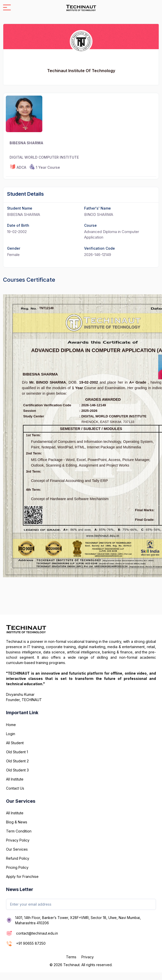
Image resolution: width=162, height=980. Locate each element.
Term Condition (19, 831)
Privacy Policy (18, 840)
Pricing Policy (17, 867)
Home (11, 725)
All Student (15, 743)
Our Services (17, 849)
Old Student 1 (17, 752)
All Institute (15, 779)
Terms (71, 957)
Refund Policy (18, 858)
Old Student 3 (17, 770)
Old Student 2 (17, 761)
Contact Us (15, 788)
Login (11, 734)
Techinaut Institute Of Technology (81, 71)
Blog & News (17, 822)
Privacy (88, 957)
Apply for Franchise (22, 876)
